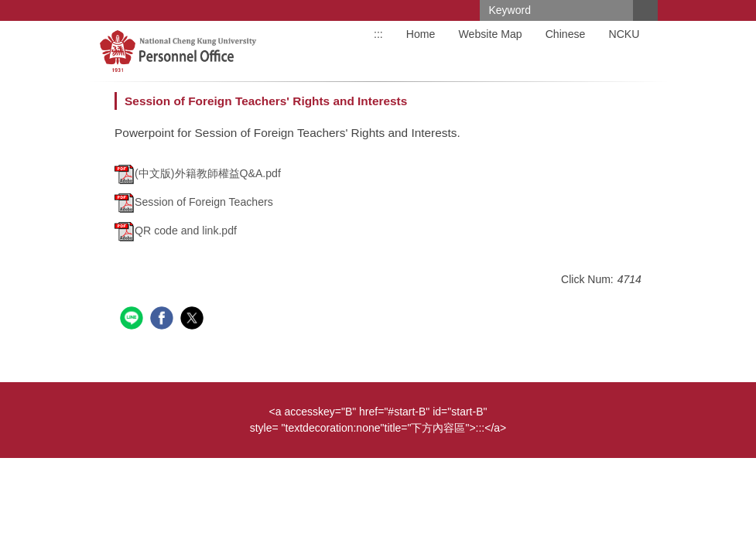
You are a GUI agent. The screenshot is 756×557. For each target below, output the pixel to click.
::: (378, 34)
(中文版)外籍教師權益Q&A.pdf (198, 173)
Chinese (566, 34)
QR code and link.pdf (176, 231)
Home (421, 34)
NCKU (624, 34)
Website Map (490, 34)
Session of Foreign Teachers (194, 202)
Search (645, 10)
